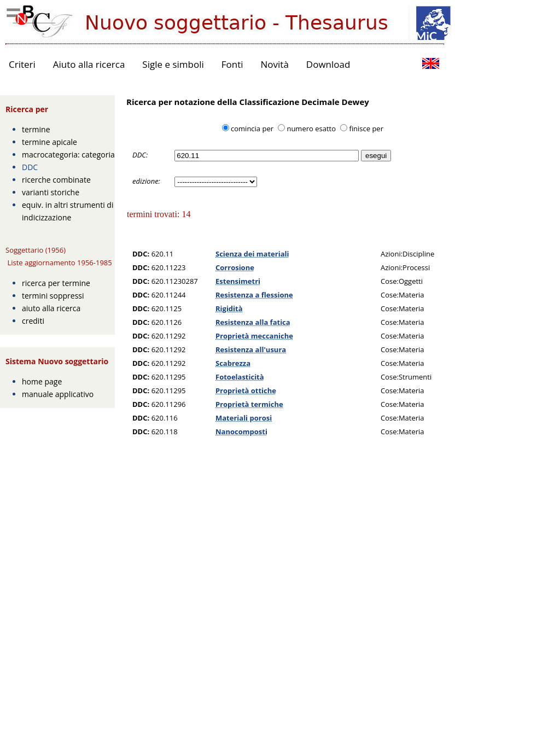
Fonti (232, 64)
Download (328, 64)
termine (36, 129)
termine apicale (49, 142)
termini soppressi (53, 296)
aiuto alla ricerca (51, 308)
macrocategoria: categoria (68, 155)
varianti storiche (51, 192)
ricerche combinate (56, 180)
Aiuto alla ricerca (89, 64)
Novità (275, 64)
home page (42, 381)
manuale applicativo (58, 394)
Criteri (22, 64)
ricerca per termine (56, 283)
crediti (33, 321)
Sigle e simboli (173, 64)
